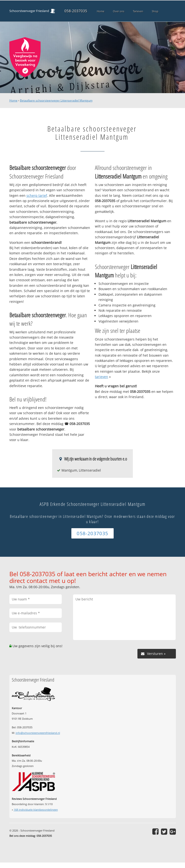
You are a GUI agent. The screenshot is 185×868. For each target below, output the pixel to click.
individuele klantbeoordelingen (36, 810)
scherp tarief (37, 195)
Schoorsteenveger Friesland (29, 11)
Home (13, 100)
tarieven (102, 377)
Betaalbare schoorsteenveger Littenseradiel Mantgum (56, 100)
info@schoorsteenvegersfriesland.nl (38, 733)
